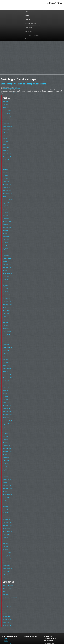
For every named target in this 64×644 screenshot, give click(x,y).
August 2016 (6, 450)
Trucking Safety (6, 605)
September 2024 (7, 161)
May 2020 (5, 316)
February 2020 (6, 325)
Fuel (4, 578)
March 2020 (6, 322)
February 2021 (6, 289)
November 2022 (7, 226)
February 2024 (6, 182)
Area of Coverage (31, 23)
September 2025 (7, 125)
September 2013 (7, 555)
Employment (29, 27)
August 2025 (6, 128)
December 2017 (7, 403)
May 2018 (5, 388)
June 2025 (5, 134)
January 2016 (6, 471)
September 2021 (7, 268)
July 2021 (5, 274)
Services (28, 20)
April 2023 (5, 211)
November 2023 (7, 191)
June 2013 (5, 564)
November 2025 (7, 119)
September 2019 (7, 340)
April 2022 (5, 247)
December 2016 (7, 438)
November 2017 (7, 406)
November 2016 (7, 441)
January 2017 (6, 435)
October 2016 (6, 444)
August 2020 (6, 307)
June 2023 (5, 206)
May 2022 (5, 244)
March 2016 (6, 465)
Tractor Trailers (6, 596)
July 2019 (5, 346)
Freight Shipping (7, 575)
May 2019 (5, 352)
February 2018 (6, 397)
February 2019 (6, 361)
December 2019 (7, 331)
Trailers (16, 87)
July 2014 (5, 525)
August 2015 (6, 486)
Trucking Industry (7, 602)
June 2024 (5, 170)
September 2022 (7, 232)
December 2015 (7, 474)
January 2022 (6, 256)
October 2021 (6, 265)
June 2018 (5, 385)
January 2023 (6, 220)
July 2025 (5, 131)
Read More (16, 93)
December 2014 (7, 510)
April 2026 (5, 104)
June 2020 (5, 313)
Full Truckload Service (21, 639)
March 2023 (6, 214)
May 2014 (5, 531)
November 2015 (7, 477)
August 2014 (6, 522)
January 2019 (6, 364)
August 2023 (6, 200)
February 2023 (6, 217)
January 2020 (6, 328)
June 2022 (5, 241)
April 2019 (5, 355)
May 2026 (5, 101)
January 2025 (6, 149)
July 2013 (5, 561)
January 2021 (6, 292)
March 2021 (6, 286)
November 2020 (7, 298)
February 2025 (6, 146)
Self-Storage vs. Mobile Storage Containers (23, 83)
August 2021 (6, 271)
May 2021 (5, 280)
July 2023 (5, 203)
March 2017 (6, 429)
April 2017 (5, 426)
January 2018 (6, 400)
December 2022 (7, 223)
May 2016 (5, 459)
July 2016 (5, 453)
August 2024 (6, 164)
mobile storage (6, 88)
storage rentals (17, 88)
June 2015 (5, 492)
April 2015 (5, 498)
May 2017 (5, 423)
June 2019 (5, 349)
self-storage (11, 88)
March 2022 (6, 250)
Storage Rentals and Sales (9, 593)
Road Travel (6, 587)
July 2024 (5, 167)
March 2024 (6, 179)
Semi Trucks (6, 590)
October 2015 (6, 480)
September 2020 (7, 304)
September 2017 (7, 412)
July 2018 (5, 382)
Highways (5, 581)
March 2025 (6, 143)
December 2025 (7, 116)
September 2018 (7, 376)
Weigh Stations (6, 611)
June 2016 (5, 456)
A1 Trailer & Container (32, 35)
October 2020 (6, 301)
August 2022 (6, 235)
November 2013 (7, 549)
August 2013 (6, 558)
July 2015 (5, 489)
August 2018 (6, 379)
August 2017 (6, 414)
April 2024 (5, 176)
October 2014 (6, 516)
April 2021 (5, 283)
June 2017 (5, 421)
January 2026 (6, 113)
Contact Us (29, 31)
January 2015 (6, 507)
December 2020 (7, 295)
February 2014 (6, 540)
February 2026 (6, 110)
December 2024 (7, 152)
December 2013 (7, 546)
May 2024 (5, 173)
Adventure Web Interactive (51, 643)
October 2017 (6, 409)
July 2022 (5, 238)
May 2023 (5, 208)
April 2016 (5, 462)
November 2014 (7, 513)
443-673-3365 (55, 3)
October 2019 (6, 337)
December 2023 (7, 188)
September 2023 (7, 197)
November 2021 (7, 262)
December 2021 (7, 259)
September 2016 (7, 447)
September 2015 (7, 483)
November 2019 (7, 334)
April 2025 (5, 140)
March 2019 (6, 358)
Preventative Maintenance (9, 584)
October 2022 (6, 229)
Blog (27, 39)
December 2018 (7, 367)
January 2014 (6, 543)
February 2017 (6, 432)
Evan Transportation (8, 572)
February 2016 (6, 468)
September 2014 (7, 519)
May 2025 (5, 137)
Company (28, 16)
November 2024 (7, 155)
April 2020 (5, 319)
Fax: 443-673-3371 (48, 632)
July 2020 (5, 310)
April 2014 (5, 534)
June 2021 (5, 277)
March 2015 (6, 501)
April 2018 (5, 391)
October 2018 (6, 373)
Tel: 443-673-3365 (48, 631)
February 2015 (6, 504)
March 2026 (6, 107)
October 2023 (6, 194)
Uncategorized (6, 608)
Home (27, 12)
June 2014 (5, 528)
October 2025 (6, 122)
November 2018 (7, 370)
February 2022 (6, 253)
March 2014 (6, 537)
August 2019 (6, 343)
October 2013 (6, 552)
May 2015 (5, 495)
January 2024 (6, 185)
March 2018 (6, 394)
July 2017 (5, 418)
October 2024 (6, 158)
